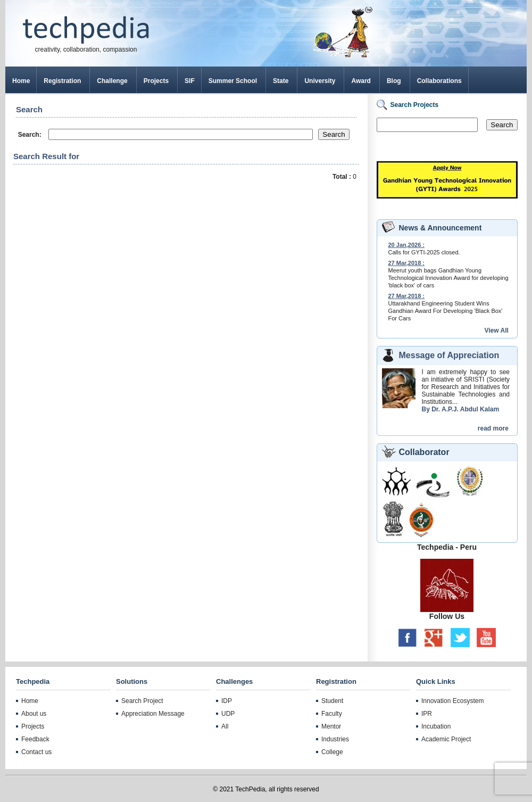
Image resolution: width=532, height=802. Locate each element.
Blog (394, 81)
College (332, 752)
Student (332, 701)
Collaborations (439, 81)
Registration (62, 81)
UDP (228, 714)
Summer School (233, 81)
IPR (427, 714)
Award (361, 81)
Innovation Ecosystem (452, 701)
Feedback (35, 739)
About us (34, 714)
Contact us (36, 752)
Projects (156, 81)
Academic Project (446, 739)
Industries (335, 739)
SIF (190, 81)
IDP (227, 701)
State (281, 81)
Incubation (436, 726)
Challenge (112, 81)
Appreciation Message (153, 714)
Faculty (332, 714)
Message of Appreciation (449, 355)
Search (502, 125)
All (225, 726)
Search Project (142, 701)
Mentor (331, 726)
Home (21, 81)
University (320, 81)
